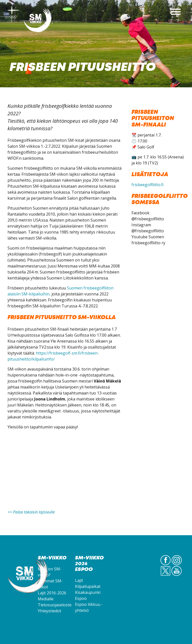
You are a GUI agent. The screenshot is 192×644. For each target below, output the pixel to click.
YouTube (177, 576)
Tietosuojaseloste (55, 605)
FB (166, 565)
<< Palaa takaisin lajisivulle (31, 512)
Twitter (165, 576)
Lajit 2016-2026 (52, 593)
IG (177, 565)
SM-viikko (39, 21)
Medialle (46, 599)
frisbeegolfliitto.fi (147, 185)
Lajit (79, 580)
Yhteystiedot (49, 611)
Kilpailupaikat (88, 586)
